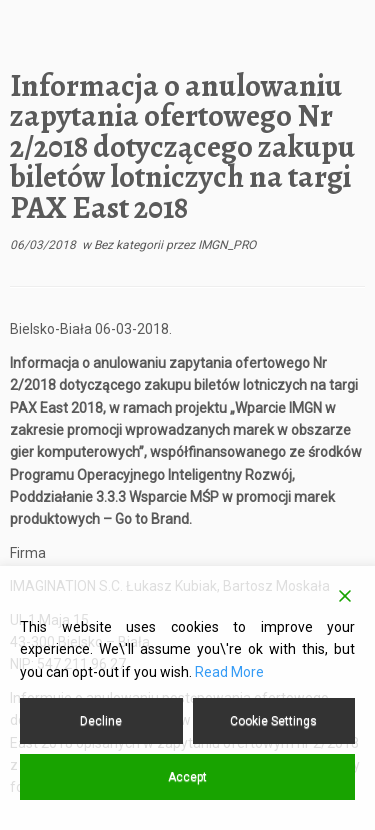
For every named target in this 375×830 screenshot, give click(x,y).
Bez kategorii (130, 245)
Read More (229, 672)
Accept (187, 777)
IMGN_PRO (227, 245)
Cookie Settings (273, 721)
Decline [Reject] (101, 721)
